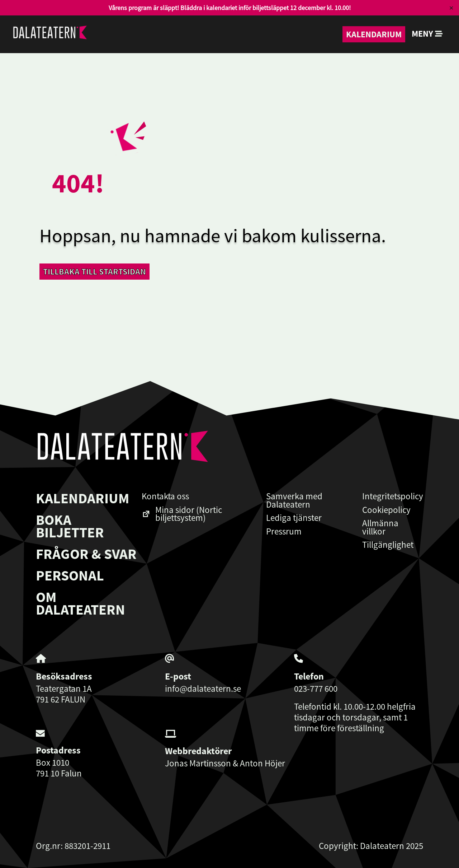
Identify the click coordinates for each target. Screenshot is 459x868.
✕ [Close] (451, 8)
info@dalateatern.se (203, 689)
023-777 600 (316, 689)
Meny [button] (427, 34)
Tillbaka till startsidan (94, 272)
